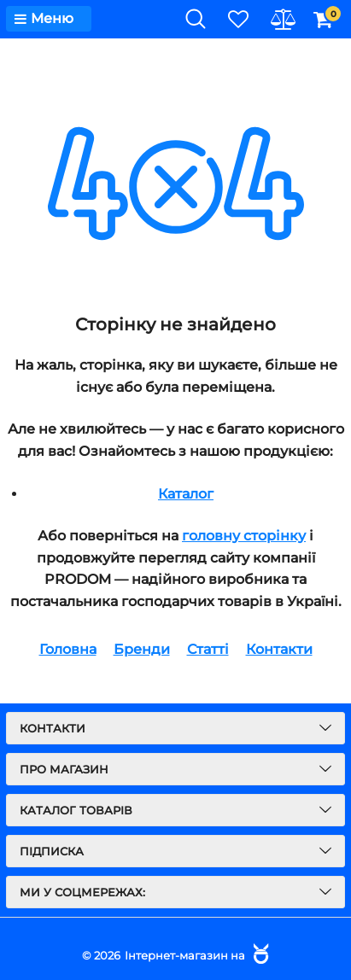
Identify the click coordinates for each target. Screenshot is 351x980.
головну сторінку (244, 536)
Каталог (186, 494)
